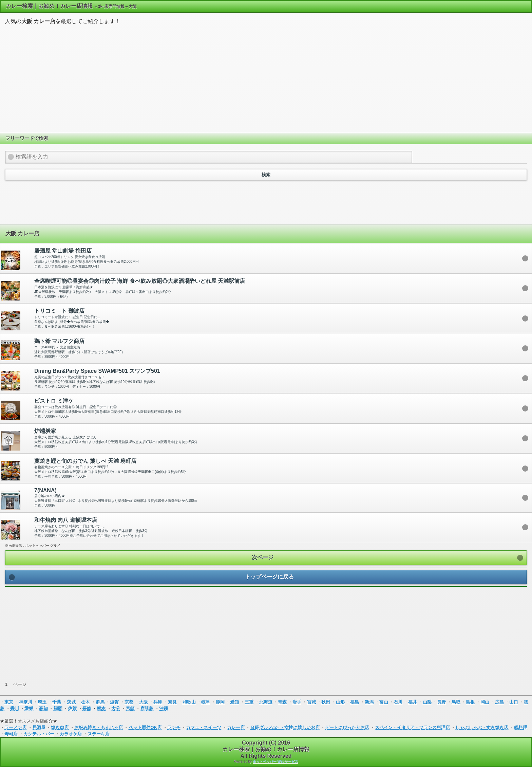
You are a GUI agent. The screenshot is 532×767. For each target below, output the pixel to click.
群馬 (100, 702)
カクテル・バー (39, 734)
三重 (249, 702)
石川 (398, 702)
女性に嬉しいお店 (302, 727)
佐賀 (72, 708)
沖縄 (164, 708)
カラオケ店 (71, 734)
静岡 (220, 702)
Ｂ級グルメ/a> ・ (267, 727)
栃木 (85, 702)
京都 (129, 702)
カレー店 (236, 727)
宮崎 (130, 708)
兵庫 (158, 702)
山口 (514, 702)
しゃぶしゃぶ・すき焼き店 (482, 727)
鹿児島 (147, 708)
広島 (499, 702)
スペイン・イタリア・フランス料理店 (412, 727)
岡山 (485, 702)
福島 (355, 702)
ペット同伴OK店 (145, 727)
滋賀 (114, 702)
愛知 (234, 702)
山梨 (427, 702)
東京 (9, 702)
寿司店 (11, 734)
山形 (340, 702)
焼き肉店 (60, 727)
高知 (43, 708)
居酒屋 (39, 727)
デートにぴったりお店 (347, 727)
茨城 (71, 702)
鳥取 (456, 702)
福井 (413, 702)
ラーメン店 (15, 727)
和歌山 (189, 702)
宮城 (311, 702)
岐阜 (206, 702)
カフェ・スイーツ (204, 727)
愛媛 (29, 708)
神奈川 (26, 702)
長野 (441, 702)
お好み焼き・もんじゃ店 (99, 727)
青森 (282, 702)
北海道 (266, 702)
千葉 (57, 702)
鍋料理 (521, 727)
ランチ (174, 727)
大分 (116, 708)
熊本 (101, 708)
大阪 (144, 702)
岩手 (297, 702)
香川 (15, 708)
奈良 (172, 702)
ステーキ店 (99, 734)
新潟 (369, 702)
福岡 (58, 708)
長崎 (87, 708)
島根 (470, 702)
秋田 (326, 702)
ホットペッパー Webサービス (275, 761)
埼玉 (42, 702)
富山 (384, 702)
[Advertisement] (266, 78)
